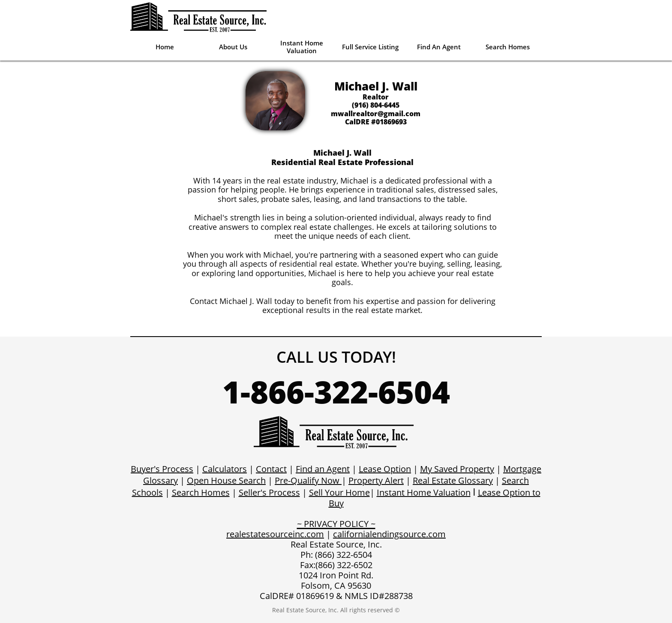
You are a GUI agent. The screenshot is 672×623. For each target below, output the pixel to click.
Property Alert (376, 480)
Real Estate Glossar (451, 480)
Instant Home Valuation (424, 492)
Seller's (254, 492)
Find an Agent (323, 469)
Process (284, 492)
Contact (271, 469)
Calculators (225, 469)
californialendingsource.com (389, 534)
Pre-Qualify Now (307, 480)
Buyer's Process (162, 469)
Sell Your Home (339, 492)
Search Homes (201, 492)
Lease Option (385, 469)
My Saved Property (457, 469)
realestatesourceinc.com (275, 534)
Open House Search (226, 480)
